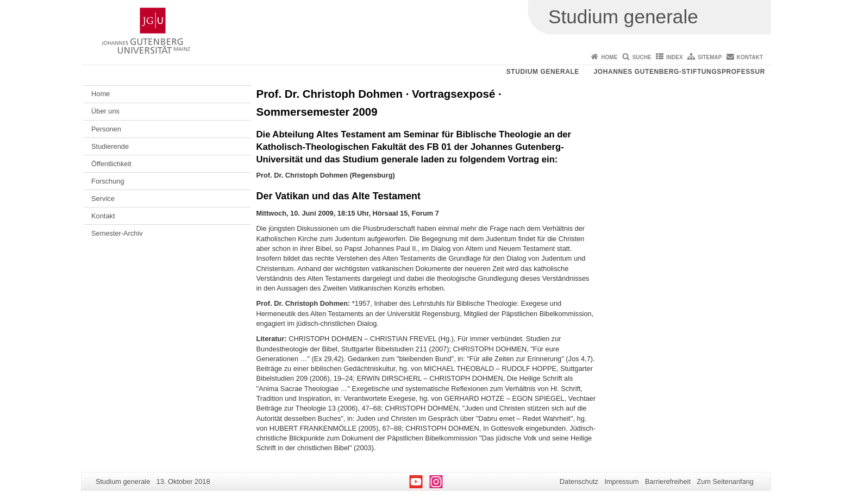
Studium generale (543, 72)
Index (675, 57)
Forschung (108, 181)
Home (609, 57)
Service (103, 199)
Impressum (621, 481)
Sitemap (710, 57)
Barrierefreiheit (668, 481)
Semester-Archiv (117, 233)
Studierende (110, 146)
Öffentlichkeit (111, 164)
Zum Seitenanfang (725, 481)
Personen (106, 129)
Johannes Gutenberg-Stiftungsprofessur (679, 72)
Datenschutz (579, 481)
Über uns (105, 111)
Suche (642, 57)
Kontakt (750, 57)
